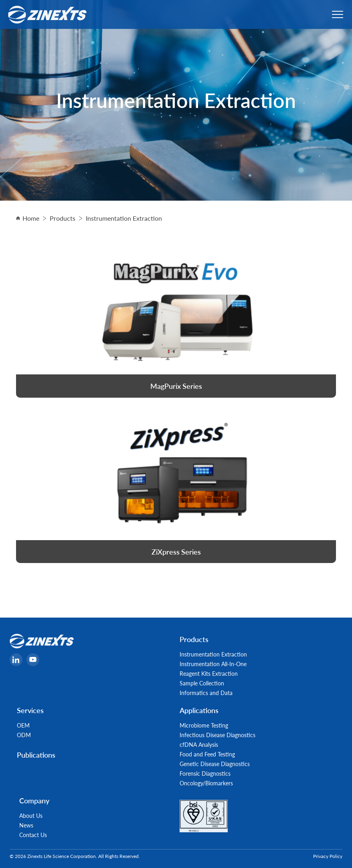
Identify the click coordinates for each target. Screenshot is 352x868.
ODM (24, 735)
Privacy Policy (328, 856)
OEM (23, 725)
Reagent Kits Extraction (209, 673)
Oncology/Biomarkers (206, 783)
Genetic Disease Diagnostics (215, 764)
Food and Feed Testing (207, 754)
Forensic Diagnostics (205, 773)
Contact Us (33, 835)
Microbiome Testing (204, 725)
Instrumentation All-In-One (213, 664)
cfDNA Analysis (199, 744)
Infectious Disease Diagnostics (217, 735)
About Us (31, 815)
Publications (36, 755)
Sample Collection (202, 683)
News (26, 825)
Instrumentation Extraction (213, 654)
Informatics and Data (206, 693)
